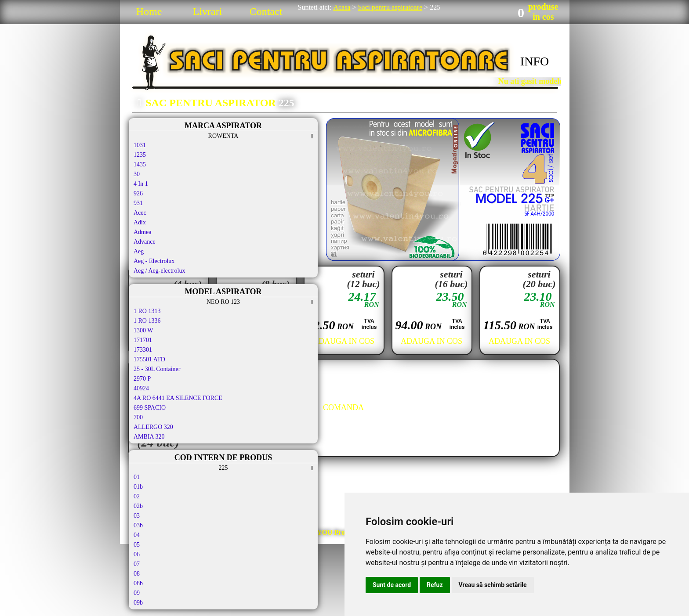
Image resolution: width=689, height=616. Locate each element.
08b (138, 583)
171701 (143, 340)
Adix (140, 222)
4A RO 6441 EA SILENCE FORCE (178, 398)
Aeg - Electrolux (154, 261)
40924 (141, 388)
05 (137, 545)
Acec (140, 213)
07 (137, 564)
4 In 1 (141, 184)
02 (137, 496)
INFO (535, 61)
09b (138, 603)
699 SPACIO (150, 408)
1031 (140, 145)
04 (137, 535)
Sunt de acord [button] (392, 585)
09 (137, 593)
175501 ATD (149, 359)
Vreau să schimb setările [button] (493, 585)
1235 (140, 155)
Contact (266, 11)
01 (137, 477)
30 (137, 174)
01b (138, 487)
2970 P (142, 379)
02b (138, 506)
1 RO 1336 (147, 321)
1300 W (143, 330)
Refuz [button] (435, 585)
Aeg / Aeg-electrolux (159, 271)
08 (137, 574)
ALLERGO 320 (153, 427)
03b (138, 525)
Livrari (208, 11)
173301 (143, 350)
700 (138, 417)
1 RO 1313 (147, 311)
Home (149, 11)
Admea (142, 232)
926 (138, 193)
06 (137, 554)
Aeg (139, 251)
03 (137, 516)
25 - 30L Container (157, 369)
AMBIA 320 (149, 437)
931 (138, 203)
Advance (145, 242)
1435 (140, 164)
